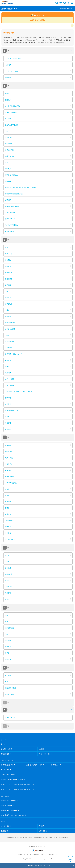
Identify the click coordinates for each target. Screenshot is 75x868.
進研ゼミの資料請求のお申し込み (39, 866)
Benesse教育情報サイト (51, 855)
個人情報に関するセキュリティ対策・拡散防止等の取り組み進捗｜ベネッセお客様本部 (37, 838)
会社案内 (20, 855)
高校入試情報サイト (9, 9)
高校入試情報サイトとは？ (66, 8)
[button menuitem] (68, 3)
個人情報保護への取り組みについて (33, 855)
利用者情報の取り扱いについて (37, 846)
